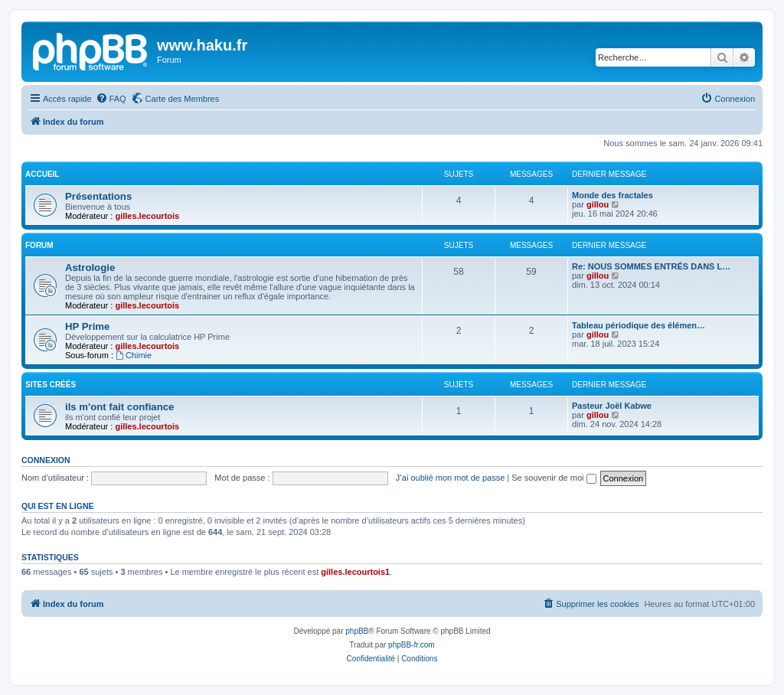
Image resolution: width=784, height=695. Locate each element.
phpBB (357, 631)
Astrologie (90, 268)
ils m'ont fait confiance (119, 407)
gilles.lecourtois (147, 216)
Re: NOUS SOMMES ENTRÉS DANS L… (651, 266)
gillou (598, 204)
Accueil (42, 174)
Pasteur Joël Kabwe (612, 406)
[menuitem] (111, 99)
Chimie (134, 355)
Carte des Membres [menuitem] (183, 99)
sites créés (51, 385)
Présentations (98, 196)
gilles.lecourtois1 (355, 572)
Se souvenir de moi (554, 478)
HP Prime (87, 326)
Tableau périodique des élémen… (639, 325)
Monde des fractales (612, 195)
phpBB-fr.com (412, 645)
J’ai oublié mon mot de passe (450, 478)
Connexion (46, 460)
